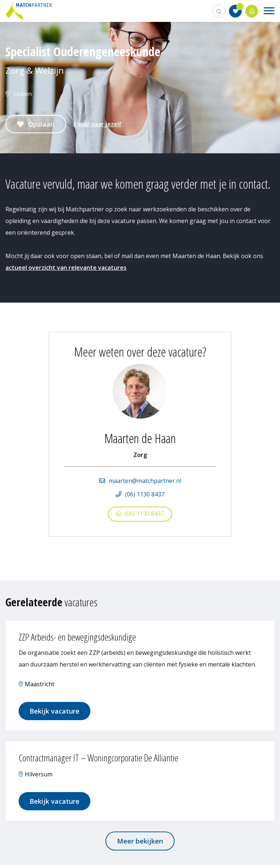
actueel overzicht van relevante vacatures (66, 268)
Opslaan (41, 124)
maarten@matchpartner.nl (145, 481)
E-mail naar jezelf (97, 124)
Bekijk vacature (56, 712)
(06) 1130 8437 (145, 494)
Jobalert (252, 11)
